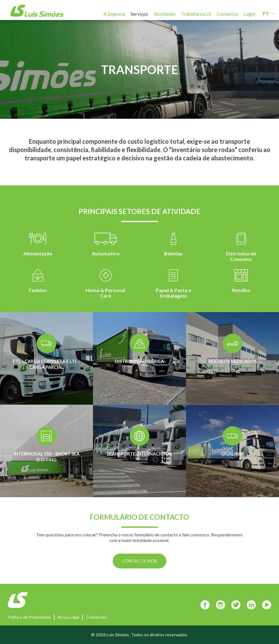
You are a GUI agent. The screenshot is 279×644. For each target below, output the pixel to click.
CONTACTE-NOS (139, 561)
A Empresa (114, 14)
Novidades (165, 14)
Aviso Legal (68, 617)
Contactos (227, 14)
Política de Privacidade (29, 617)
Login (249, 14)
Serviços (139, 14)
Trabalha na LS (196, 14)
